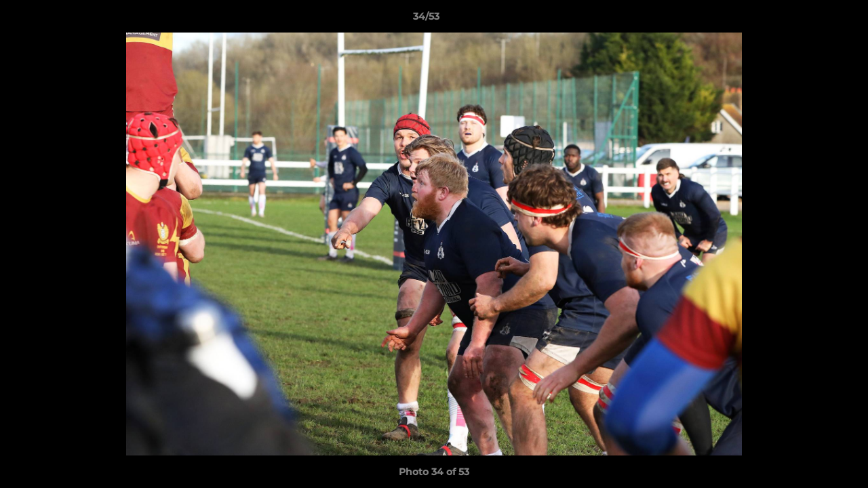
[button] (811, 20)
